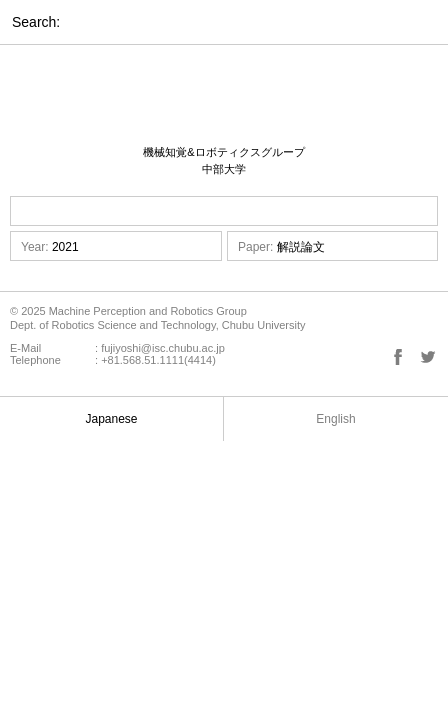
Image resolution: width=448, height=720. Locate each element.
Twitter (428, 357)
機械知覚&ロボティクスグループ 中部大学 (223, 160)
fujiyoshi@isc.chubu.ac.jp (163, 348)
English (335, 419)
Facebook (398, 357)
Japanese (111, 419)
